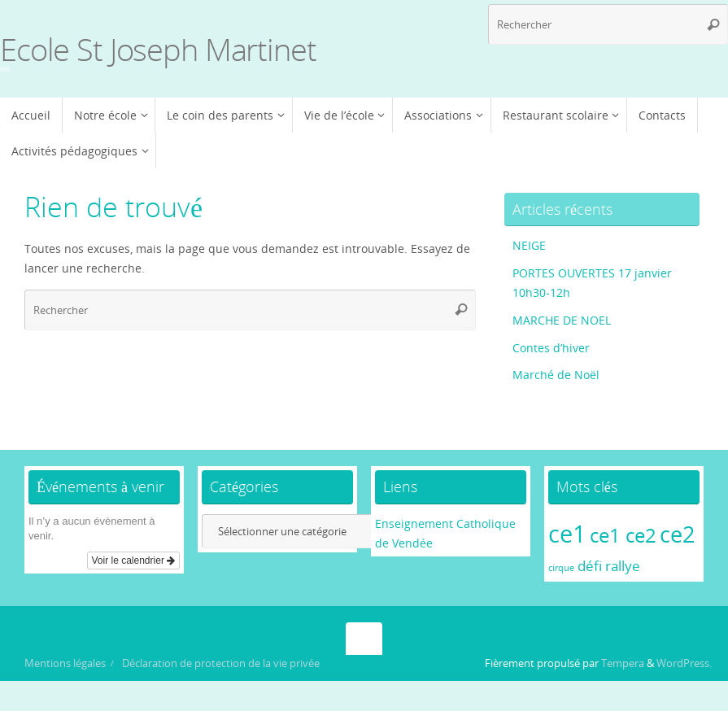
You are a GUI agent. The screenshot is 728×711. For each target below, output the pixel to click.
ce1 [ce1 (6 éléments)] (567, 534)
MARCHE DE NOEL (562, 320)
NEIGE (529, 245)
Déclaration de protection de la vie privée (221, 663)
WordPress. (684, 663)
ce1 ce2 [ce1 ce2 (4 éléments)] (623, 535)
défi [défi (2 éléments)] (590, 566)
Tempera (623, 663)
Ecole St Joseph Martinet (158, 50)
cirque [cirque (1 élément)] (561, 568)
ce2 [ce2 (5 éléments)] (677, 534)
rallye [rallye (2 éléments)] (623, 566)
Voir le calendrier (134, 561)
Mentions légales (65, 663)
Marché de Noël (556, 375)
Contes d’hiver (551, 348)
